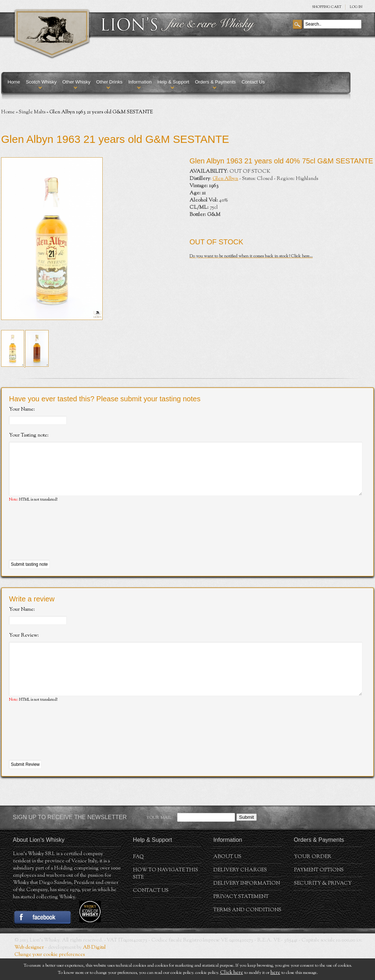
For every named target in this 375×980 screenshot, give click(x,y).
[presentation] (64, 542)
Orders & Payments (215, 82)
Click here (232, 973)
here (275, 973)
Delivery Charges (240, 892)
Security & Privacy (323, 905)
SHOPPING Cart (327, 7)
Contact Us (253, 82)
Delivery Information (247, 905)
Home (14, 82)
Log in (356, 7)
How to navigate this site (166, 895)
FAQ (138, 879)
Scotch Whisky (41, 82)
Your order (313, 879)
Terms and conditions (247, 932)
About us (227, 879)
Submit (247, 839)
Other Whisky (76, 82)
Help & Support (173, 82)
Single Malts (32, 112)
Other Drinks (109, 82)
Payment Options (319, 892)
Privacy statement (241, 918)
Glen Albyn (225, 179)
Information (140, 82)
